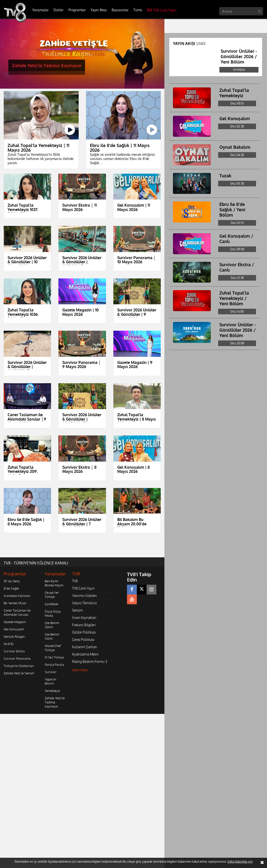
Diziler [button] (59, 10)
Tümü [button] (138, 10)
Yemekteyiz (52, 691)
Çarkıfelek (52, 604)
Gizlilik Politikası (84, 632)
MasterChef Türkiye (53, 648)
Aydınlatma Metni (85, 654)
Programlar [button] (77, 10)
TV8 (75, 581)
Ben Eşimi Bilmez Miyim (54, 583)
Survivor (51, 672)
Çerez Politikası (83, 640)
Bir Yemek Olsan (15, 603)
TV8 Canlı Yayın (162, 10)
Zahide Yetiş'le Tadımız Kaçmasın (55, 702)
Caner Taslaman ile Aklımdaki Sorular (17, 612)
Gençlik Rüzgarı (14, 636)
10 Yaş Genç (12, 581)
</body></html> (0, 717)
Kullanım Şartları (85, 647)
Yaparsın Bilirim (50, 681)
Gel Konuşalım (14, 629)
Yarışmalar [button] (40, 10)
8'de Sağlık (11, 588)
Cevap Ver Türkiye (52, 595)
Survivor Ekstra (14, 651)
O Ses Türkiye (54, 657)
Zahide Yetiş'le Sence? (19, 673)
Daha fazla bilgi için (240, 862)
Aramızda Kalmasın (17, 596)
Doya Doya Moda (53, 613)
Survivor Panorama (17, 658)
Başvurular (120, 10)
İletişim (77, 610)
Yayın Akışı (99, 10)
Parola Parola (54, 665)
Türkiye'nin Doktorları (19, 666)
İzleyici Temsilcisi (84, 603)
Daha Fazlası (80, 670)
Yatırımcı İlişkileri (84, 596)
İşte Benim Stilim (52, 625)
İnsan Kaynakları (84, 618)
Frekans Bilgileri (84, 625)
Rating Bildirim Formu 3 (90, 662)
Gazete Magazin (15, 622)
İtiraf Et (9, 644)
